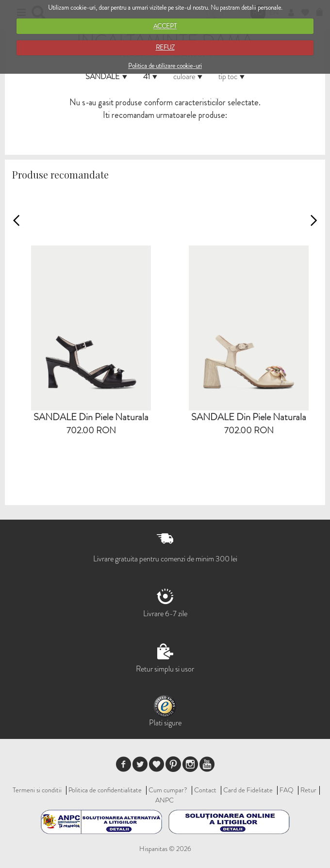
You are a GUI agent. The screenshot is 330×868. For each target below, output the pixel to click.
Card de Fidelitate (248, 790)
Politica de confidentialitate (105, 790)
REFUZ (165, 47)
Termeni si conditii (37, 790)
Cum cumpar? (168, 790)
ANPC (165, 800)
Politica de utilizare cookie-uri (165, 66)
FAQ (287, 790)
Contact (205, 790)
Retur (308, 790)
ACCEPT (165, 26)
